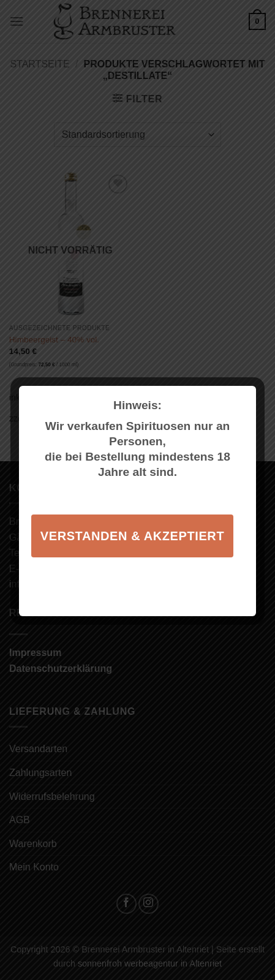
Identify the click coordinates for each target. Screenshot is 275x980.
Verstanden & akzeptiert (132, 536)
